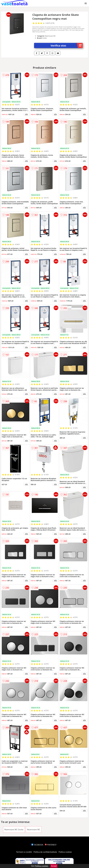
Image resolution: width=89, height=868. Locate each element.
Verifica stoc (67, 45)
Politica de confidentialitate (45, 852)
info (26, 114)
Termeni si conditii (24, 852)
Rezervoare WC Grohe (14, 830)
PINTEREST (51, 845)
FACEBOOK (37, 845)
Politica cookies (65, 852)
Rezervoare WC (34, 830)
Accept (54, 866)
